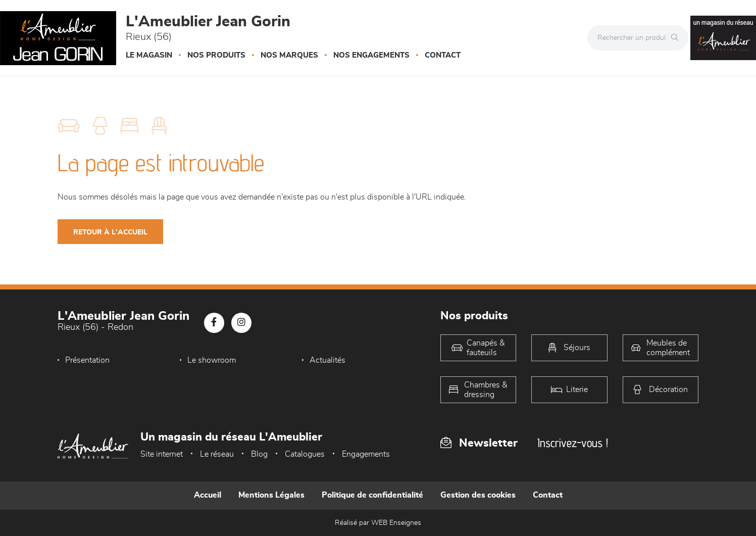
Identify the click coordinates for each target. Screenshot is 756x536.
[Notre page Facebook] (214, 323)
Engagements (366, 454)
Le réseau (217, 454)
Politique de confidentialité (372, 495)
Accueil (208, 495)
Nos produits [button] (216, 55)
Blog (259, 454)
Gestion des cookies (478, 495)
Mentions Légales (271, 495)
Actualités (322, 360)
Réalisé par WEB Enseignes (378, 523)
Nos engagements (371, 55)
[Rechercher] (677, 38)
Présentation (87, 360)
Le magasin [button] (149, 55)
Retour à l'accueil (110, 232)
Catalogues (305, 454)
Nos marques (289, 55)
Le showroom (209, 360)
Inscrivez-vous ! (573, 443)
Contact (443, 55)
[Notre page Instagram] (241, 323)
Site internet (162, 454)
